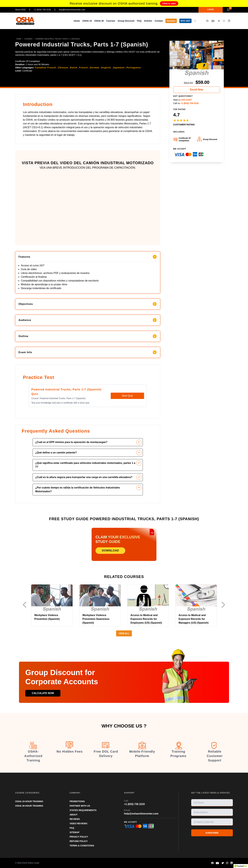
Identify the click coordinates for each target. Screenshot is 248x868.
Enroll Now (197, 90)
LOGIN (211, 9)
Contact (159, 21)
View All (124, 633)
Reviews (171, 21)
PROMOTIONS (77, 801)
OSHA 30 (99, 21)
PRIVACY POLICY (79, 837)
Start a (183, 100)
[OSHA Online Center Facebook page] (207, 21)
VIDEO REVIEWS (78, 823)
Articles (148, 21)
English (106, 68)
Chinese (63, 68)
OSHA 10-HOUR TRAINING (29, 801)
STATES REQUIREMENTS (83, 810)
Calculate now (43, 693)
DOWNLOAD (110, 551)
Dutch (74, 68)
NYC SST (185, 21)
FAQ (139, 21)
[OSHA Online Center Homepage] (25, 21)
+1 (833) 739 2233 (42, 10)
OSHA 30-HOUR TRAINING (29, 806)
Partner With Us (80, 806)
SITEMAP (74, 832)
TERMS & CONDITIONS (82, 846)
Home (77, 21)
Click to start (169, 3)
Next (224, 605)
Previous (25, 605)
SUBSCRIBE (212, 833)
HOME (19, 39)
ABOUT (74, 815)
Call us (186, 103)
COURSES (28, 39)
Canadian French (45, 68)
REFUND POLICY (79, 841)
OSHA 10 (87, 21)
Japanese (119, 68)
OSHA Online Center (31, 863)
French (84, 68)
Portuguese (134, 68)
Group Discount (126, 21)
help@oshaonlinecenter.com (72, 10)
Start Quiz (127, 396)
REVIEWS (75, 819)
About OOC (20, 10)
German (95, 68)
